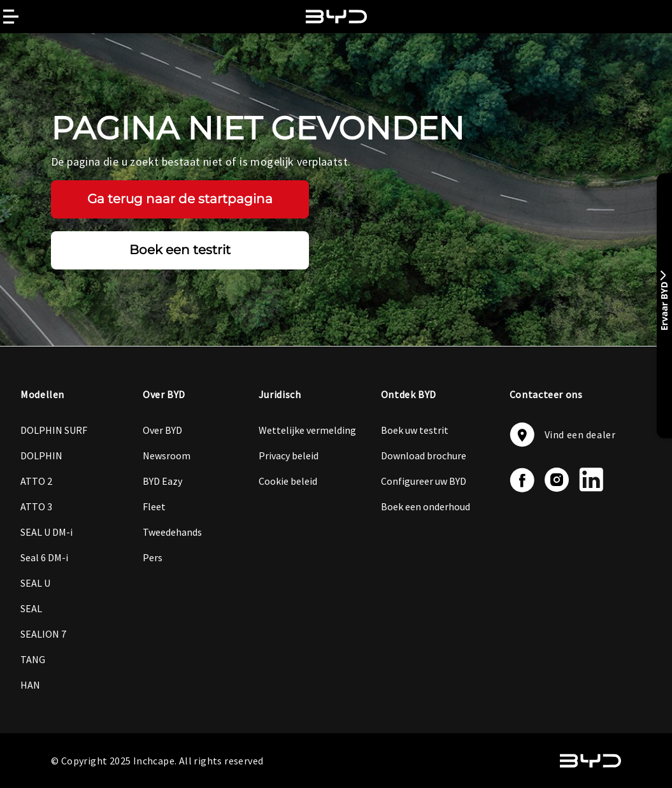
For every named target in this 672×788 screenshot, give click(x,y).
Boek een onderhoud (425, 506)
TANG (33, 659)
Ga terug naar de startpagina (180, 199)
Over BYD (162, 430)
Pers (153, 557)
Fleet (154, 506)
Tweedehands (172, 532)
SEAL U (35, 583)
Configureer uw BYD (424, 481)
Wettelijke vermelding (307, 430)
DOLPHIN (41, 455)
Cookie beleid (288, 481)
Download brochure (424, 455)
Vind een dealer (563, 435)
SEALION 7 (43, 634)
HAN (30, 685)
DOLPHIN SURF (54, 430)
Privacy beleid (289, 455)
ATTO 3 (36, 506)
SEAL (31, 608)
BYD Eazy (162, 481)
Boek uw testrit (415, 430)
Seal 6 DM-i (44, 557)
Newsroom (167, 455)
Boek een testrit (180, 250)
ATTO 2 (36, 481)
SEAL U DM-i (46, 532)
